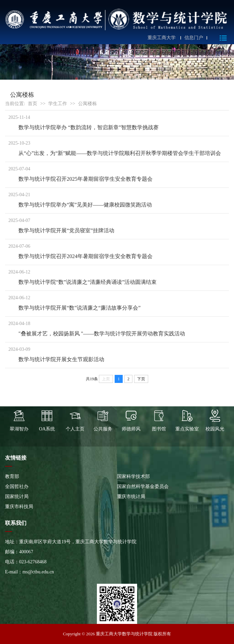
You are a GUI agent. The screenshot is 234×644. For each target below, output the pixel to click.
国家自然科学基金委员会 (143, 487)
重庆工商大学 (162, 38)
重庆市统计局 (131, 497)
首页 (33, 104)
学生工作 (58, 104)
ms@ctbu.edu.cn (38, 572)
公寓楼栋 (87, 104)
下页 (141, 379)
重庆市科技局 (19, 507)
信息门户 (194, 38)
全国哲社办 (17, 487)
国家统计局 (17, 497)
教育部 (12, 476)
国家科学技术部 (133, 476)
